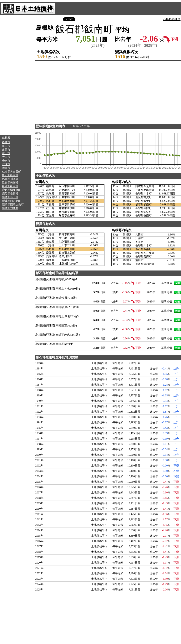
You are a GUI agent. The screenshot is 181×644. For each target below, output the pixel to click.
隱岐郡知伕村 (10, 208)
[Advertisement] (16, 75)
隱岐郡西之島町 (12, 201)
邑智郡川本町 (10, 179)
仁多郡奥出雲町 (12, 172)
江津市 (6, 164)
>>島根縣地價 (172, 19)
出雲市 (6, 150)
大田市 (6, 157)
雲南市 (6, 168)
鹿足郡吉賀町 (10, 194)
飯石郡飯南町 (10, 175)
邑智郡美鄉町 (10, 183)
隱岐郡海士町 (10, 197)
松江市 (6, 142)
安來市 (6, 161)
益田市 (6, 153)
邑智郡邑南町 (10, 186)
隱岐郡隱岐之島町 (13, 205)
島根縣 (6, 138)
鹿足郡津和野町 (12, 190)
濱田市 (6, 146)
